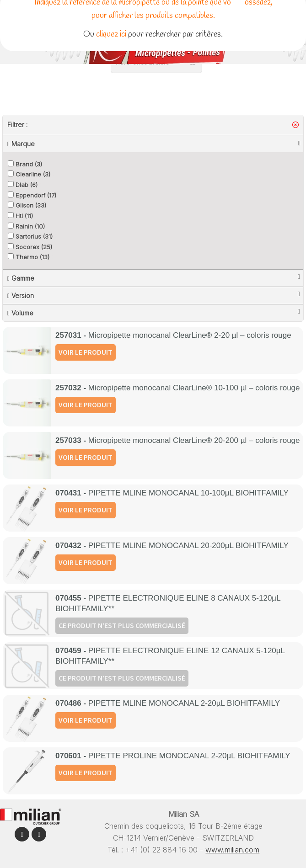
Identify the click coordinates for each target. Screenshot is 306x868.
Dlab (23, 185)
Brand (25, 164)
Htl (20, 216)
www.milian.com (232, 850)
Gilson (27, 205)
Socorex (30, 247)
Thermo (29, 257)
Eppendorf (32, 195)
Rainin (26, 226)
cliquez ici (111, 34)
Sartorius (30, 236)
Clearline (29, 174)
